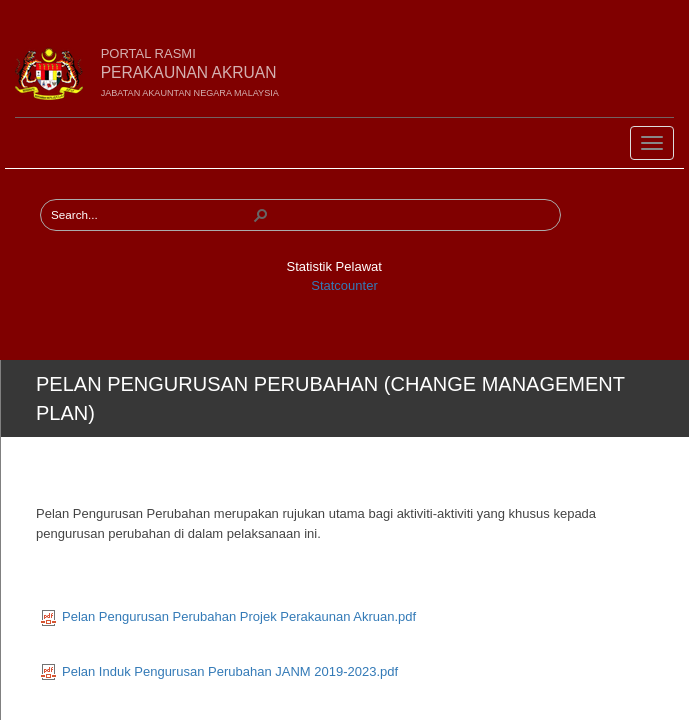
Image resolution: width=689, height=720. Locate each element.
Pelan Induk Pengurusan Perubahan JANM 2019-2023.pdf (219, 671)
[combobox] (151, 215)
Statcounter (344, 285)
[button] (261, 215)
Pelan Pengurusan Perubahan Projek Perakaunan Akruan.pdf (228, 616)
